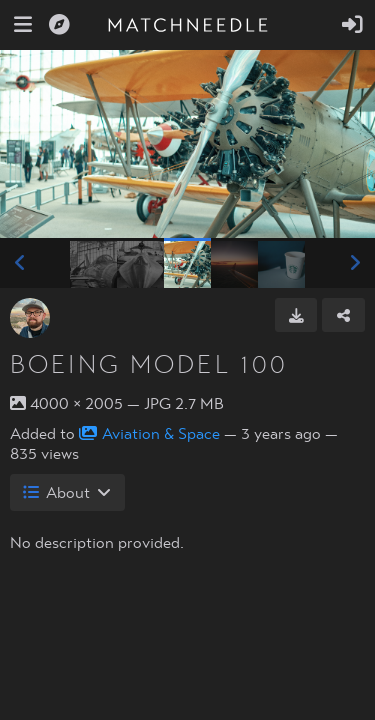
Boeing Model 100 (149, 365)
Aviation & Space (149, 434)
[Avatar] (30, 318)
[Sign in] (352, 25)
